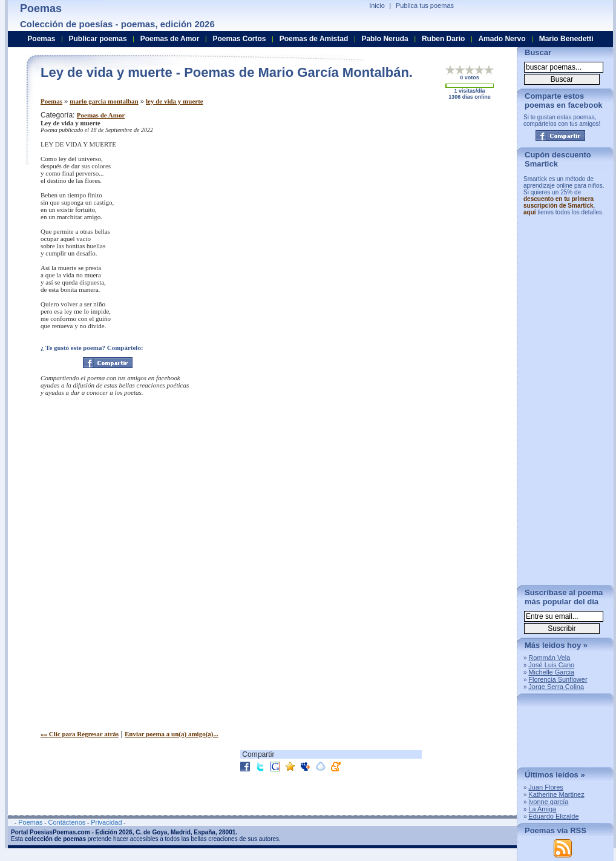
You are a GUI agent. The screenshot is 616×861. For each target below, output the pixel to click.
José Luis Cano (551, 665)
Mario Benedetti (566, 39)
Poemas (51, 101)
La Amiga (542, 809)
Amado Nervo (502, 39)
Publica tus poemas (425, 5)
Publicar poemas (98, 39)
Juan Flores (546, 787)
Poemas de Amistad (314, 39)
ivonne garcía (548, 802)
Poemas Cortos (239, 39)
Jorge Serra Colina (556, 687)
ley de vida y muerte (175, 101)
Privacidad (106, 822)
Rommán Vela (549, 658)
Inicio (377, 5)
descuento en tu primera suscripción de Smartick (559, 202)
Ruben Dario (443, 39)
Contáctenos (67, 822)
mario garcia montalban (104, 101)
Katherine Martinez (556, 794)
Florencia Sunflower (558, 679)
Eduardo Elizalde (553, 816)
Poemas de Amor (101, 115)
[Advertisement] (404, 186)
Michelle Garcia (551, 672)
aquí (530, 212)
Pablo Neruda (385, 39)
